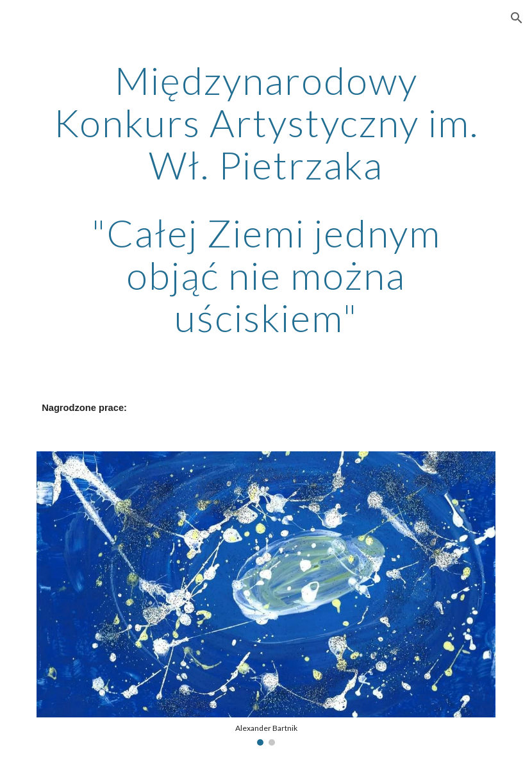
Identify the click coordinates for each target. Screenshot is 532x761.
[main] (266, 199)
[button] (517, 18)
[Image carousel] (266, 598)
